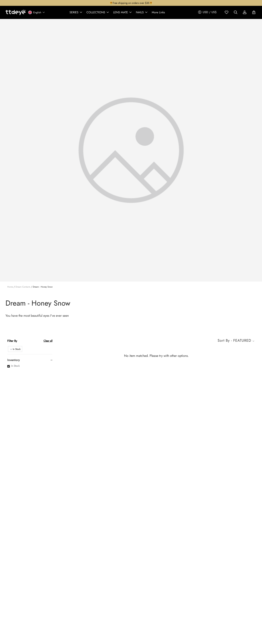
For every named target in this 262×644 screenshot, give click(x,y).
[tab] (30, 360)
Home (10, 287)
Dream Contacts (23, 287)
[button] (76, 12)
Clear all (48, 341)
